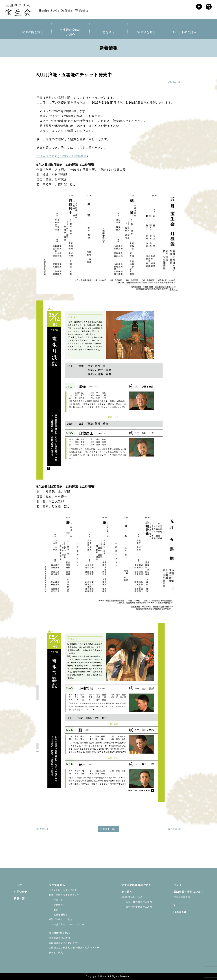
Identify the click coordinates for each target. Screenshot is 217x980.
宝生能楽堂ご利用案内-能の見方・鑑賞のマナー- (74, 948)
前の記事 (174, 829)
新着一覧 (19, 898)
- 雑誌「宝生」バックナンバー (67, 925)
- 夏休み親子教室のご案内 (137, 907)
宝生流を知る (146, 32)
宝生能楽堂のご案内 (59, 938)
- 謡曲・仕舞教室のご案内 (137, 902)
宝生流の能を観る (60, 933)
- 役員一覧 (56, 900)
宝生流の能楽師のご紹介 (136, 885)
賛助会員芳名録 (182, 897)
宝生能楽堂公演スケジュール (64, 943)
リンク (178, 885)
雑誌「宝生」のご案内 (61, 919)
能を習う (109, 32)
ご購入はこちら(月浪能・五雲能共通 (62, 156)
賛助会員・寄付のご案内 (188, 892)
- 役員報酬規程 (58, 915)
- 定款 (54, 910)
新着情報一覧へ (108, 829)
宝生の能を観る (33, 32)
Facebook (180, 912)
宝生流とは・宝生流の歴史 (63, 890)
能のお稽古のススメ (132, 897)
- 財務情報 (56, 905)
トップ (18, 885)
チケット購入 (56, 953)
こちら (78, 148)
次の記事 (43, 829)
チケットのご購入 (184, 32)
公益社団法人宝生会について (64, 895)
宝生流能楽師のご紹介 (71, 32)
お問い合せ (21, 892)
